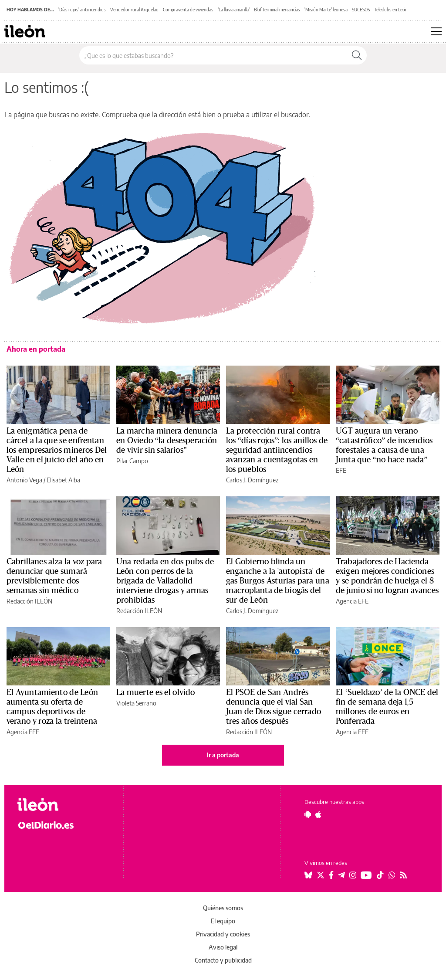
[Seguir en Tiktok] (380, 875)
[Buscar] (357, 55)
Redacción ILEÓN (29, 601)
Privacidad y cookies (223, 934)
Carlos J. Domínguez (252, 480)
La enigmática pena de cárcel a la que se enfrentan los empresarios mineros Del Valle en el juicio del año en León (57, 450)
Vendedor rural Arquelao (134, 10)
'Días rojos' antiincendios (82, 10)
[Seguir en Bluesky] (308, 875)
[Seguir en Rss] (403, 875)
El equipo (223, 921)
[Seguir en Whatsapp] (392, 875)
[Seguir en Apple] (318, 814)
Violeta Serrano (136, 703)
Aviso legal (223, 947)
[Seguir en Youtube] (366, 875)
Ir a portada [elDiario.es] (223, 755)
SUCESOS (361, 10)
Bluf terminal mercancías (277, 10)
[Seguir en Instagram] (353, 875)
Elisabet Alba (63, 480)
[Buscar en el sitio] (213, 55)
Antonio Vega (24, 480)
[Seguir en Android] (308, 814)
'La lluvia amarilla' (234, 10)
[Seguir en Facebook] (331, 875)
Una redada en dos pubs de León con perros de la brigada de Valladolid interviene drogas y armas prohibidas (165, 581)
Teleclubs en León (391, 10)
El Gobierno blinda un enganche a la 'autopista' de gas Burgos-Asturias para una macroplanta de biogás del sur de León (278, 581)
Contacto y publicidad (223, 960)
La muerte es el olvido (155, 692)
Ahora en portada (36, 349)
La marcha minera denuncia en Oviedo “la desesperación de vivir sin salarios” (167, 441)
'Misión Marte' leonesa (326, 10)
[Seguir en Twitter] (321, 875)
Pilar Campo (132, 461)
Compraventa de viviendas (188, 10)
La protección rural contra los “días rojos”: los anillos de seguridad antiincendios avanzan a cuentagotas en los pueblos (277, 450)
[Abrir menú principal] (436, 31)
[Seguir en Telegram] (341, 875)
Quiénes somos (223, 908)
